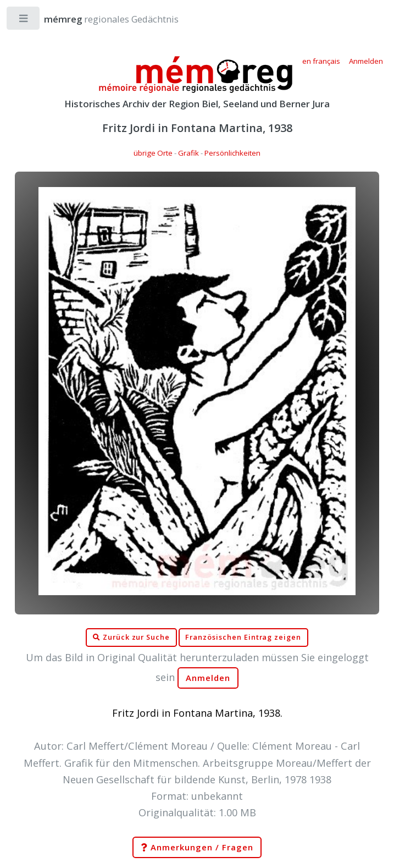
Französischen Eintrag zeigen (243, 637)
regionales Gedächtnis (100, 19)
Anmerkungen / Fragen (197, 848)
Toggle (24, 21)
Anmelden (208, 678)
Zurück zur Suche (131, 638)
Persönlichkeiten (232, 153)
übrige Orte (153, 153)
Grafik (188, 153)
